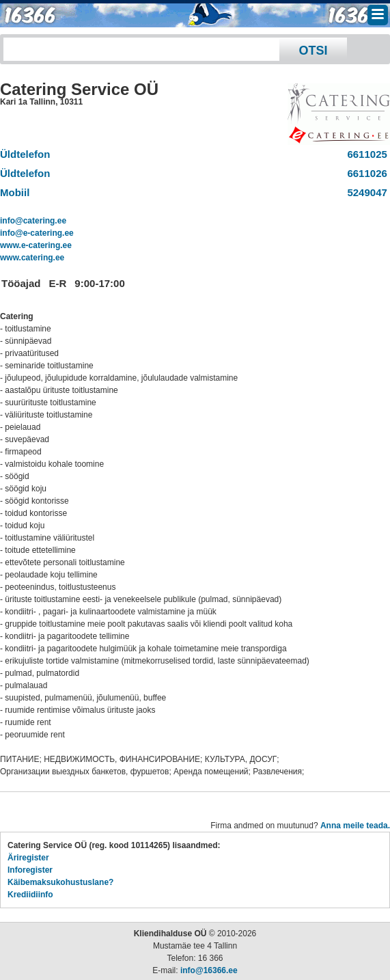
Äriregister (28, 858)
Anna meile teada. (355, 826)
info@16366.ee (209, 970)
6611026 (364, 173)
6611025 (364, 154)
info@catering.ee (33, 221)
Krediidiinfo (30, 895)
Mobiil (15, 192)
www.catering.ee (32, 258)
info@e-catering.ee (37, 233)
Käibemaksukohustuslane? (60, 882)
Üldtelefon (25, 154)
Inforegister (30, 870)
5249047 (364, 192)
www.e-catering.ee (36, 245)
